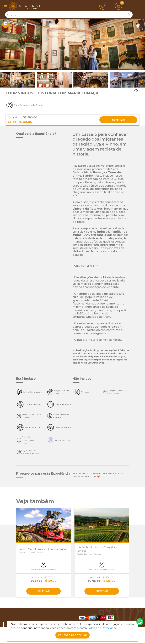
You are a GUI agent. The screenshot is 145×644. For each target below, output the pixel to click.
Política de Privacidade (102, 628)
